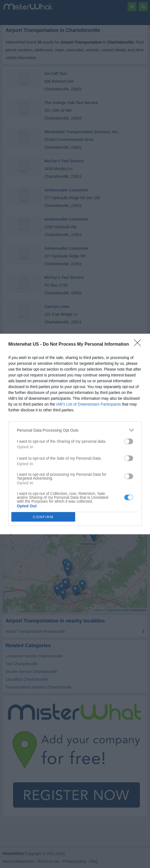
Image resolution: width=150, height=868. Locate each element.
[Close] (139, 345)
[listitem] (75, 430)
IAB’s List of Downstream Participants (89, 404)
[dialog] (75, 434)
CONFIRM (43, 517)
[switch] (129, 441)
